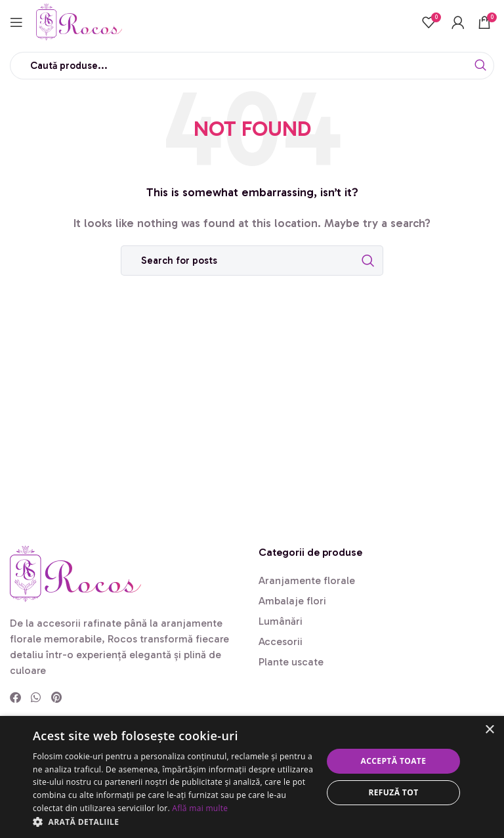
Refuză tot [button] (393, 792)
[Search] (252, 66)
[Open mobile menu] (16, 22)
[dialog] (252, 777)
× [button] (489, 730)
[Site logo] (79, 21)
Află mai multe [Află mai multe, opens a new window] (200, 808)
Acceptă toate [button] (394, 761)
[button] (173, 822)
